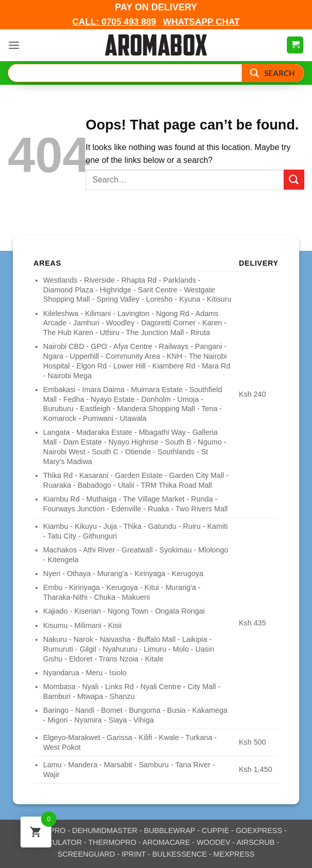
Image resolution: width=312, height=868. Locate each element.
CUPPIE (216, 830)
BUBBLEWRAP (170, 830)
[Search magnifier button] (273, 73)
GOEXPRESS (259, 830)
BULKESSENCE (180, 854)
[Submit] (294, 180)
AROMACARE (167, 842)
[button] (14, 45)
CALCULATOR (57, 842)
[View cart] (295, 45)
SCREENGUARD (86, 854)
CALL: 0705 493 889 (114, 22)
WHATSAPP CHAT (201, 22)
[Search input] (125, 73)
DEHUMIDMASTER (105, 830)
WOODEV (213, 842)
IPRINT (134, 854)
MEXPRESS (234, 854)
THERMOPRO (112, 842)
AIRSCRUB (256, 842)
